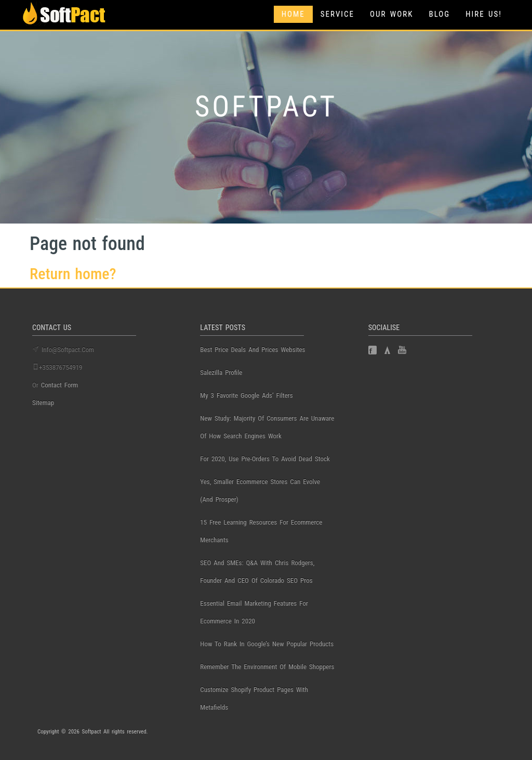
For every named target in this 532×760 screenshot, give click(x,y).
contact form (60, 385)
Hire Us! (484, 14)
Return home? (73, 274)
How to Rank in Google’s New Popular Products (267, 644)
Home (293, 14)
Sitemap (43, 403)
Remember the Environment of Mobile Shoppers (267, 667)
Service (337, 14)
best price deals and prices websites (252, 350)
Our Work (391, 14)
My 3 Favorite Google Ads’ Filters (246, 395)
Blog (439, 14)
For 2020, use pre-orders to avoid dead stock (265, 459)
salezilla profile (221, 372)
